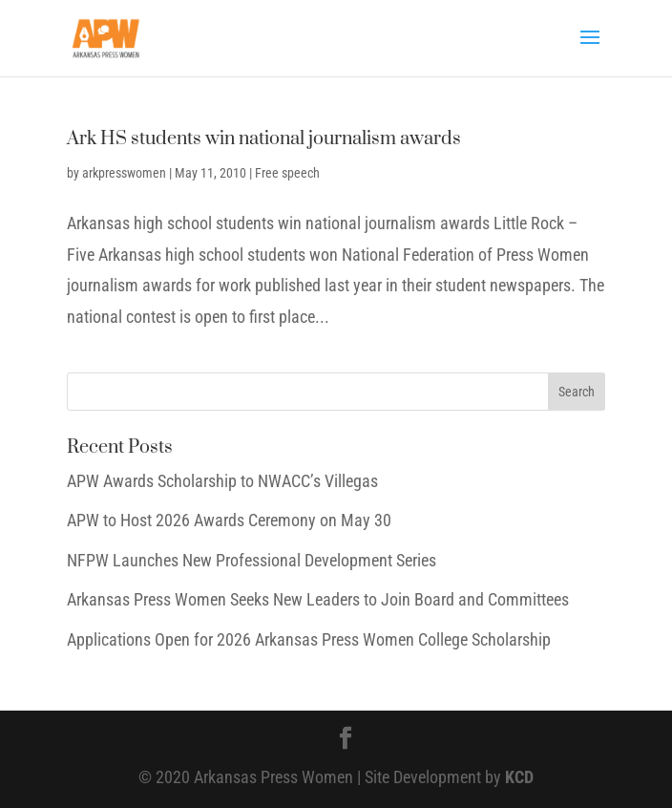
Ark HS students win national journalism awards (264, 139)
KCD (519, 777)
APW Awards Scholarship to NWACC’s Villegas (222, 481)
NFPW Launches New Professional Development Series (252, 560)
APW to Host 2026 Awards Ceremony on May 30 (229, 520)
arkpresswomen (124, 173)
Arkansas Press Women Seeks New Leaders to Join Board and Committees (318, 599)
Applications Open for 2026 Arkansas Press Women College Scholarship (309, 639)
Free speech (287, 173)
